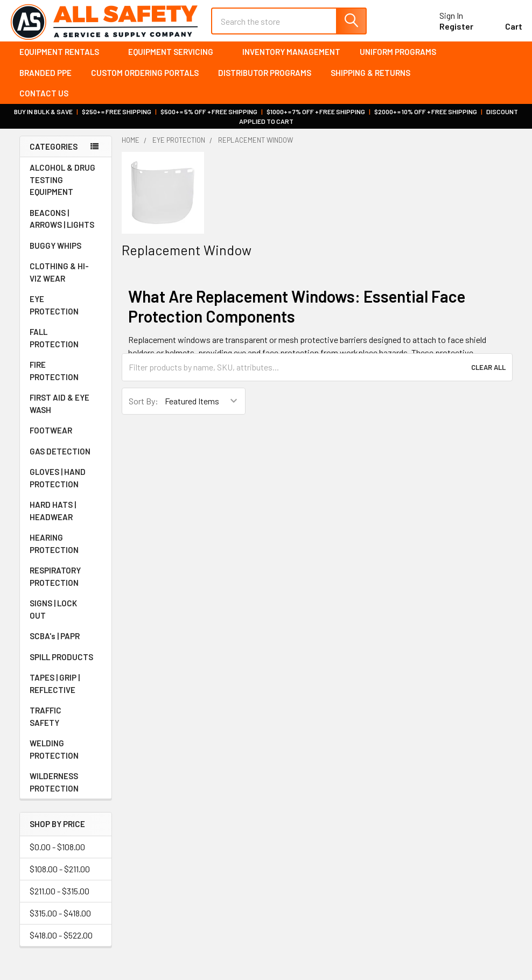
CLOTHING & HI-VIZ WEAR (66, 280)
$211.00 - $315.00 (59, 898)
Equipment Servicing (176, 59)
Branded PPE (45, 80)
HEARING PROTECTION (66, 551)
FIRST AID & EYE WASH (66, 411)
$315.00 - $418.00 (60, 920)
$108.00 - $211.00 (60, 876)
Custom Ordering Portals (145, 80)
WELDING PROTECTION (66, 757)
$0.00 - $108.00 (57, 854)
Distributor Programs (265, 80)
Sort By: (143, 408)
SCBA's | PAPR (66, 643)
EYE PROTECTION (66, 313)
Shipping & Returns (370, 80)
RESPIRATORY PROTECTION (66, 584)
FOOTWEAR (66, 438)
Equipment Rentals (64, 59)
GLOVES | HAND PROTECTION (66, 485)
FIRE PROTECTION (66, 378)
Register (447, 31)
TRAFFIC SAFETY (66, 724)
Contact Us (44, 101)
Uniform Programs (398, 59)
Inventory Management (291, 59)
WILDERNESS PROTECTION (66, 790)
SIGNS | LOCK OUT (66, 617)
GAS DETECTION (66, 459)
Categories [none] (54, 154)
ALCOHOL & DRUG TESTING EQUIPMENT (62, 187)
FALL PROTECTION (66, 345)
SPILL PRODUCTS (61, 664)
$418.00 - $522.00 (61, 943)
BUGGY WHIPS (66, 253)
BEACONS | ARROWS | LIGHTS (66, 226)
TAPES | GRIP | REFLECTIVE (66, 691)
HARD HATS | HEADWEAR (66, 518)
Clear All (488, 375)
